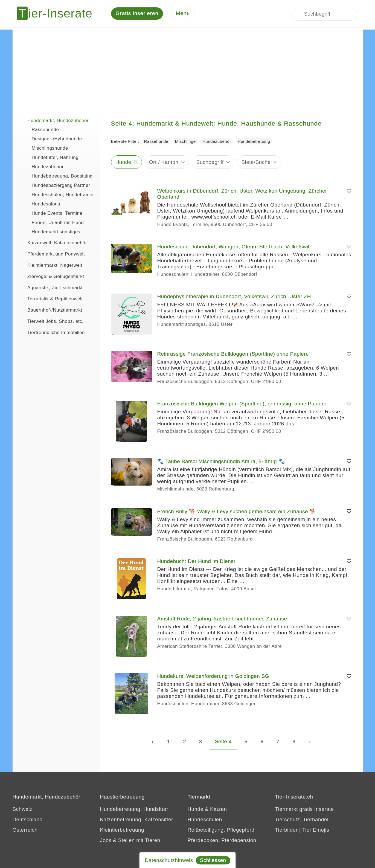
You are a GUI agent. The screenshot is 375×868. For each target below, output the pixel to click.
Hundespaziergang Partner (61, 186)
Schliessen (213, 860)
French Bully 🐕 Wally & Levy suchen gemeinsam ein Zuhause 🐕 (237, 512)
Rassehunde (45, 130)
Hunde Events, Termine (57, 214)
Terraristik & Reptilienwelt (50, 299)
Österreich (25, 830)
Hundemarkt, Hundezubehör (53, 120)
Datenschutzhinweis (169, 860)
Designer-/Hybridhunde (57, 139)
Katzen (219, 810)
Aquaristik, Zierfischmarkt (50, 288)
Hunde (123, 162)
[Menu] (183, 14)
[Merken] (349, 191)
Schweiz (23, 810)
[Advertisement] (188, 68)
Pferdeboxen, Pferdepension (222, 841)
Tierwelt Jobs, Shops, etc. (51, 321)
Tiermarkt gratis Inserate (305, 810)
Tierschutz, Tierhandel (302, 820)
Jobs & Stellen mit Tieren (130, 841)
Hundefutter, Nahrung (55, 158)
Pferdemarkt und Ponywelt (51, 254)
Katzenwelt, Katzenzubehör (53, 243)
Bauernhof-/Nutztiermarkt (50, 310)
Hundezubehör (48, 167)
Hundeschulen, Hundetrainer (63, 195)
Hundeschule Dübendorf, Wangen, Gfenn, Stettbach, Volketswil (233, 247)
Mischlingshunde (50, 149)
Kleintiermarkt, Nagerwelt (50, 265)
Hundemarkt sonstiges (56, 232)
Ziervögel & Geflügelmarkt (51, 276)
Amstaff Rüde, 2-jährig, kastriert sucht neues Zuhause (222, 619)
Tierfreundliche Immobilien (51, 332)
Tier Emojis (316, 830)
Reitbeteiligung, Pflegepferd (221, 830)
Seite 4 (223, 742)
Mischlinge (185, 142)
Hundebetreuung (254, 142)
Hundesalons (46, 204)
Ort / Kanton (164, 162)
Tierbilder (287, 830)
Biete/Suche (256, 162)
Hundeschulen (205, 820)
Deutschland (28, 820)
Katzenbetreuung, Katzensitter (137, 820)
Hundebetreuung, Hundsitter (134, 810)
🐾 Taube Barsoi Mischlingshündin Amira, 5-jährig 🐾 (221, 462)
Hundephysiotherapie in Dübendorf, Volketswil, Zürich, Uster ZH (234, 297)
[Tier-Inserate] (58, 14)
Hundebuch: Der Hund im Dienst (196, 562)
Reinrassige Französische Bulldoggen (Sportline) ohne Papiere (233, 354)
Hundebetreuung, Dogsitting (62, 177)
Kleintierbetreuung (122, 830)
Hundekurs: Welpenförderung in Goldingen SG (213, 677)
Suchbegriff (210, 162)
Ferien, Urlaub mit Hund (58, 223)
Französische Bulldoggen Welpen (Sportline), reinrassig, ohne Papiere (242, 404)
